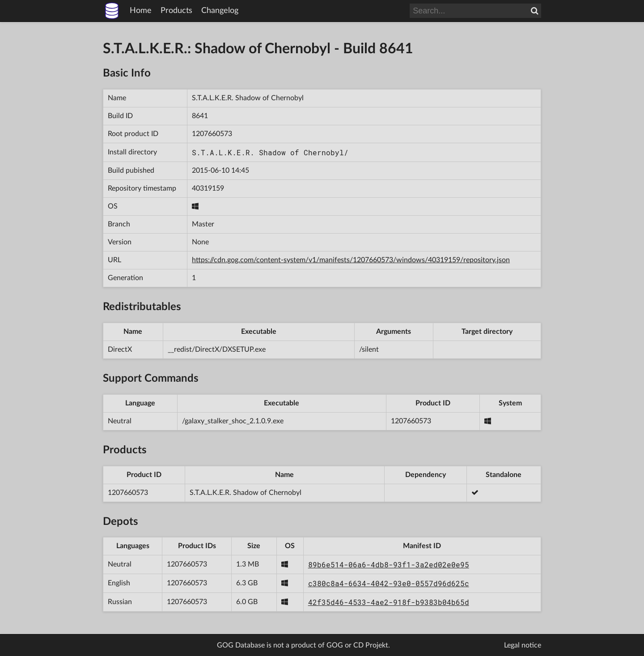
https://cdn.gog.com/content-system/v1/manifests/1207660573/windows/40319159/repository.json (351, 260)
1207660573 (212, 134)
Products (176, 11)
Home (141, 11)
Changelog (220, 11)
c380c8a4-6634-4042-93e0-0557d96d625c (389, 583)
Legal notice (523, 645)
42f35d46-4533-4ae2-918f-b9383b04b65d (389, 602)
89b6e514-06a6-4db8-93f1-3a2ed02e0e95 (389, 564)
